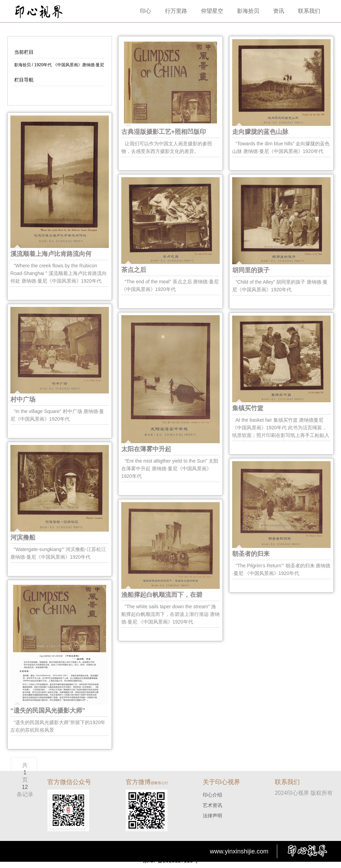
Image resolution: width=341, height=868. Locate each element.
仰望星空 (212, 11)
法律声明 (212, 816)
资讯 (279, 11)
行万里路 (176, 11)
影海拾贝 (248, 11)
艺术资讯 (212, 805)
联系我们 (309, 11)
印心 (146, 11)
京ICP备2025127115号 (171, 861)
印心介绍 (212, 795)
